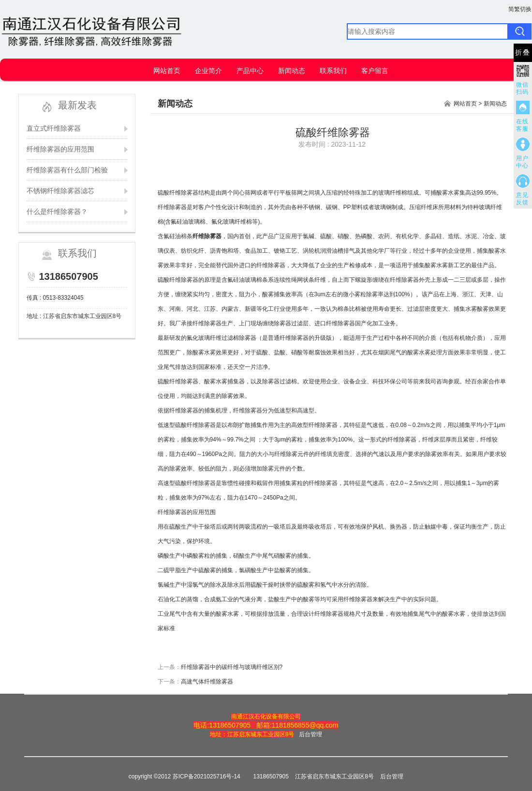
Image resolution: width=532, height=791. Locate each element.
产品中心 (250, 71)
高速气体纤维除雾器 (207, 682)
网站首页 (167, 71)
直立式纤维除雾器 (54, 128)
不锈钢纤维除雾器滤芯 (60, 191)
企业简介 (208, 71)
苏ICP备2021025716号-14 (207, 776)
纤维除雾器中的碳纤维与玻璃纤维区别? (232, 667)
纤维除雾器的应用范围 (60, 149)
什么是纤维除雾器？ (57, 212)
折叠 (523, 53)
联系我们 (333, 71)
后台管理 (310, 734)
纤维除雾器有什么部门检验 (67, 170)
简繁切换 (520, 9)
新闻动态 (292, 71)
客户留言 (375, 71)
